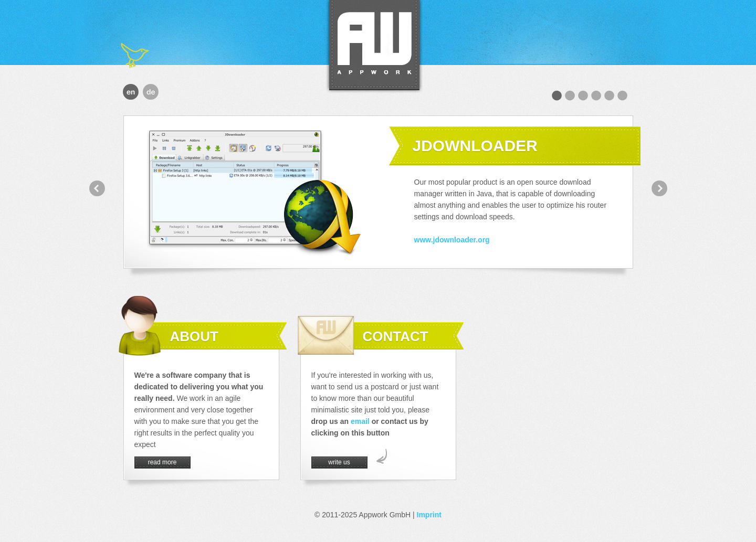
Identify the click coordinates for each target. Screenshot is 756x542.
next (659, 188)
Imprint (429, 515)
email (360, 421)
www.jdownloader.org (452, 240)
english (131, 92)
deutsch (151, 92)
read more (162, 462)
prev (97, 188)
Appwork (374, 47)
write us (339, 462)
